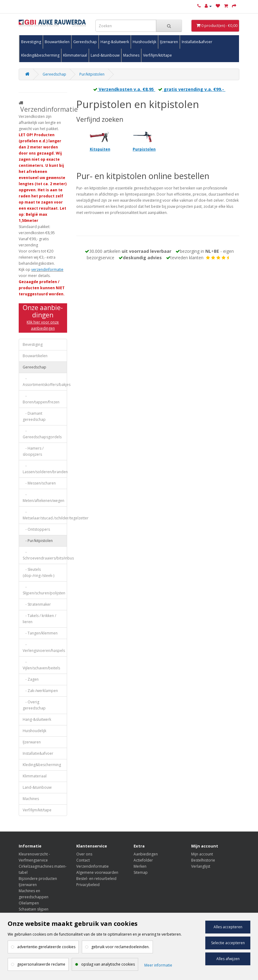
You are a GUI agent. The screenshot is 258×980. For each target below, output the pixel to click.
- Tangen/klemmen (40, 633)
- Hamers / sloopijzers (33, 451)
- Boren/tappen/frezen (41, 399)
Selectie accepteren (228, 943)
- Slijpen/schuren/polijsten (44, 590)
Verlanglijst (201, 866)
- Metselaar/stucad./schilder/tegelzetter (45, 515)
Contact (83, 860)
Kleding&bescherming (40, 55)
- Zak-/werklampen (40, 691)
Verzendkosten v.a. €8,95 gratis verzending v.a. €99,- (158, 89)
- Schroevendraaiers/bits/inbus (45, 555)
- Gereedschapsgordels (42, 434)
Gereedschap (85, 42)
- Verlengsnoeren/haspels (44, 647)
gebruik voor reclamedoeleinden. (120, 947)
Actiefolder (143, 860)
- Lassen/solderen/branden (45, 469)
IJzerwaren (169, 42)
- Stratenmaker (37, 604)
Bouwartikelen (57, 42)
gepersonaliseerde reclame (41, 964)
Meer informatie (158, 965)
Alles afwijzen (228, 959)
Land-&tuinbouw (105, 55)
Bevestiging (31, 42)
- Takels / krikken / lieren (39, 619)
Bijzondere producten (38, 879)
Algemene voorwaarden (97, 872)
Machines (131, 55)
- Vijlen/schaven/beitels (41, 665)
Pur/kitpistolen (92, 74)
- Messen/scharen (39, 483)
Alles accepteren (228, 927)
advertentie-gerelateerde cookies (46, 947)
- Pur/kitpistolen (38, 541)
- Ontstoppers (36, 529)
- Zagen (31, 679)
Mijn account (202, 854)
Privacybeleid (88, 885)
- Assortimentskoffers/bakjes (45, 382)
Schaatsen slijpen (34, 909)
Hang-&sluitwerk (115, 42)
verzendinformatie (47, 269)
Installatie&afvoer (197, 42)
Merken (140, 866)
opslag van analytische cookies (108, 964)
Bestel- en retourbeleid (96, 879)
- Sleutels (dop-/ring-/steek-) (38, 572)
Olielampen (29, 903)
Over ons (84, 854)
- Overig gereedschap (34, 705)
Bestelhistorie (203, 860)
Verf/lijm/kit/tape (157, 55)
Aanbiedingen (146, 854)
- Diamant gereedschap (34, 416)
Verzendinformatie (93, 866)
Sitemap (141, 872)
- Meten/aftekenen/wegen (44, 497)
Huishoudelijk (144, 42)
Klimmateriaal (75, 55)
